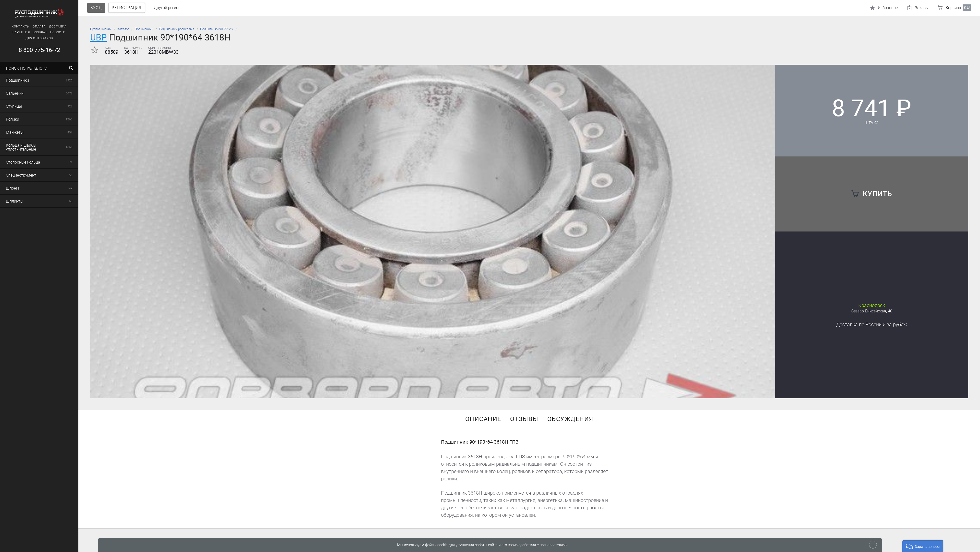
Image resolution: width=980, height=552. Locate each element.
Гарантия (12, 32)
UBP (98, 37)
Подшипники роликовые (177, 29)
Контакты (12, 26)
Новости (49, 32)
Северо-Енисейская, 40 (872, 311)
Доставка (49, 26)
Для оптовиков (30, 38)
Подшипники (144, 29)
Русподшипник (101, 29)
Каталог (123, 29)
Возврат (31, 32)
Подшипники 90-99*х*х (217, 29)
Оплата (30, 26)
